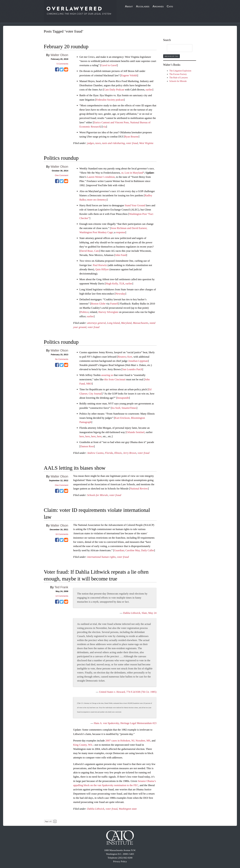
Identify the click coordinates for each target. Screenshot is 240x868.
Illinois (118, 453)
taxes (98, 143)
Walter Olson (59, 55)
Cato (170, 6)
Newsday (120, 294)
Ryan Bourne (132, 137)
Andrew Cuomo (95, 453)
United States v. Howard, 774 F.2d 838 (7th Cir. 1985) (128, 692)
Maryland (126, 323)
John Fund (121, 255)
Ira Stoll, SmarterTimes (124, 408)
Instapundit (123, 398)
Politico (84, 312)
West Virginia (146, 143)
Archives (158, 6)
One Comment (62, 175)
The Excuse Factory (178, 74)
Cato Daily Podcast (114, 90)
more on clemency (97, 200)
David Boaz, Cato (90, 251)
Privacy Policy (120, 861)
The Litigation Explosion (180, 71)
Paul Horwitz (100, 265)
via (105, 127)
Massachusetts (141, 323)
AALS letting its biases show (75, 468)
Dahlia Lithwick (96, 809)
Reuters (122, 357)
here (82, 436)
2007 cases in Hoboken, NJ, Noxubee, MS (128, 741)
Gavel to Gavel (109, 65)
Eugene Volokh (129, 75)
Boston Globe (98, 304)
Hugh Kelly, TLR (115, 284)
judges (91, 143)
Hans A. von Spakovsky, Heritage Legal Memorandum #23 (125, 723)
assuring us (107, 375)
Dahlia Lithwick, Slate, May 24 (140, 613)
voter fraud (132, 143)
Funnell (114, 304)
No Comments (62, 359)
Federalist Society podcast (110, 100)
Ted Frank (61, 587)
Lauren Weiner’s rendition (101, 177)
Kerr (130, 357)
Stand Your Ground (135, 205)
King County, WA (83, 745)
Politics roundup (61, 158)
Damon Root (87, 446)
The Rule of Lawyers (179, 78)
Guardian (119, 550)
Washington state (128, 809)
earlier (149, 90)
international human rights (101, 557)
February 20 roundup (66, 46)
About (129, 6)
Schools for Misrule (98, 495)
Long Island (113, 323)
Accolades (143, 6)
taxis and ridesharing (113, 143)
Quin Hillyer (102, 269)
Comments (62, 64)
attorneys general (96, 323)
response (121, 232)
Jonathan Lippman (138, 361)
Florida (109, 453)
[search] (177, 48)
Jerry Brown (130, 453)
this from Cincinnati (115, 379)
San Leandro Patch (132, 369)
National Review (139, 489)
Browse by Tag (171, 56)
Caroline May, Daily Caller (140, 550)
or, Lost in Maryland (132, 173)
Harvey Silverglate (108, 312)
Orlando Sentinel (135, 432)
